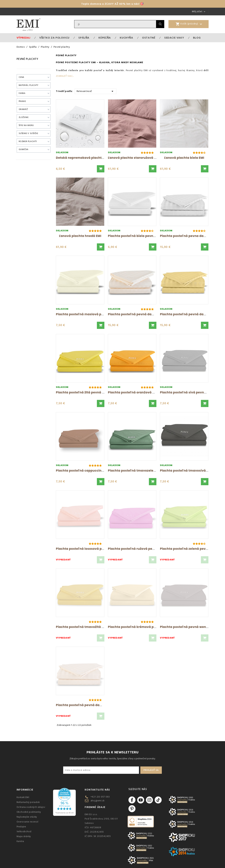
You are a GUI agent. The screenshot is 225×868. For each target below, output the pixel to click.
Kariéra (20, 841)
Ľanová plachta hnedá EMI (80, 236)
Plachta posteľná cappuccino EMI (83, 471)
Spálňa (84, 38)
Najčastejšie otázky (27, 817)
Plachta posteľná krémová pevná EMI (138, 627)
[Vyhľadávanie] (115, 24)
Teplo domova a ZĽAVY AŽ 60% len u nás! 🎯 (112, 4)
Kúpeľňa (105, 38)
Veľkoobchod (24, 832)
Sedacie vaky (174, 38)
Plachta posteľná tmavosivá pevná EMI (191, 471)
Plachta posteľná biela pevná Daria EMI (139, 236)
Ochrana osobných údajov (31, 807)
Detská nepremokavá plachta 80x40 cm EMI (91, 158)
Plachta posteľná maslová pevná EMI (86, 314)
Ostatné (149, 38)
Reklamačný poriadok (28, 802)
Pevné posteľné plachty (73, 62)
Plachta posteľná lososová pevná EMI (86, 549)
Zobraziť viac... (65, 76)
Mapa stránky (24, 836)
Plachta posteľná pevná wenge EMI (188, 627)
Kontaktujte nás (97, 790)
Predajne (21, 827)
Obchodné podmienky (29, 812)
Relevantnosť (96, 91)
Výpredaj (23, 38)
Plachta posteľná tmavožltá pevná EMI (87, 627)
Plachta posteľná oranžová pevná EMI (138, 392)
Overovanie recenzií (27, 822)
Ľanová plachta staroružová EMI (134, 158)
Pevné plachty (27, 59)
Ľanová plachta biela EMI (184, 158)
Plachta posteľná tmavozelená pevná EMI (141, 471)
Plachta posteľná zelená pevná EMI (188, 549)
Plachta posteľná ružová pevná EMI (136, 549)
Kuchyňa (126, 38)
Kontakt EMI (23, 797)
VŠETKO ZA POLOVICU (54, 38)
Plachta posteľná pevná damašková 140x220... (145, 314)
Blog (197, 38)
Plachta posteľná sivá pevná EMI (186, 392)
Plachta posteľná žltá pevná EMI (82, 392)
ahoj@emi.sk (98, 801)
